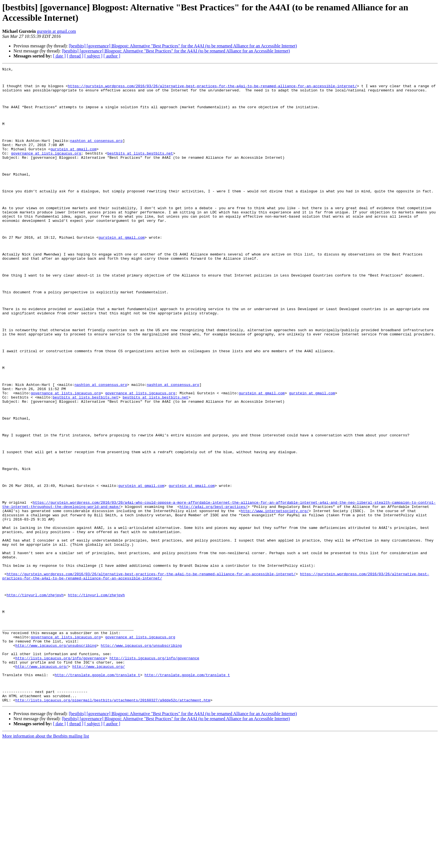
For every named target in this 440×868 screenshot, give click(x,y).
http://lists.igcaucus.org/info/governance (60, 777)
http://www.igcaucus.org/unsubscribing (56, 761)
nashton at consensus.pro (96, 156)
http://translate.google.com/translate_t (97, 797)
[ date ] (59, 56)
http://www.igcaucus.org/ (42, 787)
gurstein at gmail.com (57, 31)
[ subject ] (93, 56)
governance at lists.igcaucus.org (46, 171)
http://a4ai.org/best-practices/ (214, 595)
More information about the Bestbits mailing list (46, 863)
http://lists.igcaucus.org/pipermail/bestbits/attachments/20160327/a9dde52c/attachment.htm (113, 827)
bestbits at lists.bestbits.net (140, 171)
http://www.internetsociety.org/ (275, 600)
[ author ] (112, 56)
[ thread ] (75, 56)
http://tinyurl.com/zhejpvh (35, 701)
